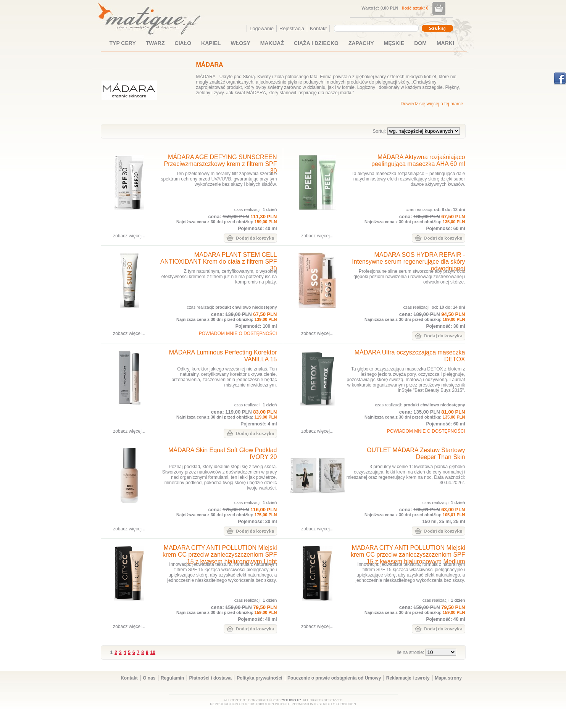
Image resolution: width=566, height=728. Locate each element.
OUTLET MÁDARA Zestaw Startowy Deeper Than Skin (416, 453)
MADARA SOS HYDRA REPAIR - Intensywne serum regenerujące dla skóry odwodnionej (408, 262)
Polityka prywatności (259, 678)
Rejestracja (292, 28)
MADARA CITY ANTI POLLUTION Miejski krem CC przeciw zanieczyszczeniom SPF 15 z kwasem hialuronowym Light (220, 555)
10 (153, 652)
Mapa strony (448, 678)
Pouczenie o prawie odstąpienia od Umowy (334, 678)
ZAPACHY (361, 43)
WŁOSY (240, 43)
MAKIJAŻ (272, 43)
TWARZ (155, 43)
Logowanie (262, 28)
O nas (149, 678)
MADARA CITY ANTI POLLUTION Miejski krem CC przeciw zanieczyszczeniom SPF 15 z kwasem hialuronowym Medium (408, 555)
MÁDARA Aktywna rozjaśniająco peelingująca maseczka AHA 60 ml (418, 160)
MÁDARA (210, 65)
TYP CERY (123, 43)
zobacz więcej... (129, 236)
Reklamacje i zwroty (408, 678)
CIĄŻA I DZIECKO (316, 43)
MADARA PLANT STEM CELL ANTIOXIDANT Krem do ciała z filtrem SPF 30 (219, 262)
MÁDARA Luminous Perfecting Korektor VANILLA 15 (223, 356)
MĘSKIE (394, 43)
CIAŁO (183, 43)
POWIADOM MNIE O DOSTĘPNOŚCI (238, 333)
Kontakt (318, 28)
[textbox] (374, 28)
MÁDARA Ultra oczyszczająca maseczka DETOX (410, 356)
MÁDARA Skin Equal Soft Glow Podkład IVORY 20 (223, 453)
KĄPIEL (211, 43)
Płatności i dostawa (210, 678)
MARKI (445, 43)
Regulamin (172, 678)
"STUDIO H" (291, 700)
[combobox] (377, 28)
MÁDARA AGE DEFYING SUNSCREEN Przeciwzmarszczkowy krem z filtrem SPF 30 (220, 164)
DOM (420, 43)
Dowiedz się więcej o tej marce (432, 104)
